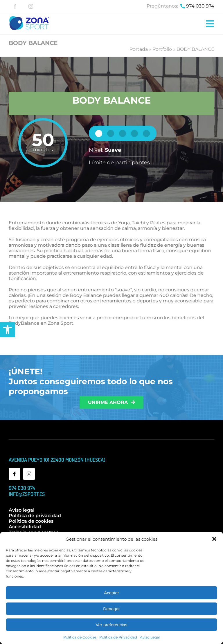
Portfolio (162, 49)
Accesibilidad (25, 527)
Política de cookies (31, 521)
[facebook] (15, 6)
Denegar (111, 609)
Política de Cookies (80, 637)
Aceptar (111, 593)
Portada (139, 49)
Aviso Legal (150, 637)
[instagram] (31, 6)
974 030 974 (200, 6)
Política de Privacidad (118, 637)
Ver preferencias (111, 625)
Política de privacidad (35, 516)
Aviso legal (22, 510)
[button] (8, 330)
